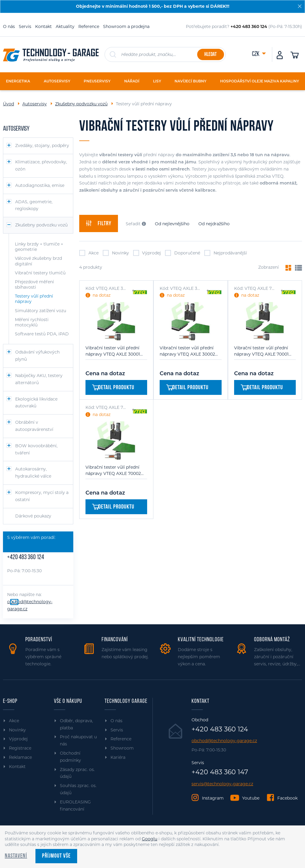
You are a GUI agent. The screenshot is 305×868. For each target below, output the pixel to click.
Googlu (150, 839)
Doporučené (183, 253)
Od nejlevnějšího (172, 224)
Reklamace (20, 757)
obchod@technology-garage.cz (224, 741)
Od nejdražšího (214, 224)
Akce (89, 253)
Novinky (116, 253)
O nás (9, 26)
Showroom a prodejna (126, 26)
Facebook (287, 798)
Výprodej (147, 253)
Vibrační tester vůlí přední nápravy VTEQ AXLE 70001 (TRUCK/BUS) (261, 351)
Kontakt (43, 26)
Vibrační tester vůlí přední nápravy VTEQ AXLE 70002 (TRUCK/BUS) (113, 471)
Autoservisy (35, 104)
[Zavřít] (300, 6)
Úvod (8, 104)
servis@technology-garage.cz (222, 784)
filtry (99, 223)
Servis (25, 26)
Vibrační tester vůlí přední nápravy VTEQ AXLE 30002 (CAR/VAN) (187, 351)
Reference (89, 26)
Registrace (20, 748)
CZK (256, 54)
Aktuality (65, 26)
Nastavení (16, 856)
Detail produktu (113, 388)
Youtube (251, 798)
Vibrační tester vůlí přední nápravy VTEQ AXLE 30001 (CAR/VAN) (113, 351)
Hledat (210, 55)
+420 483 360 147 (220, 772)
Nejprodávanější (226, 253)
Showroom (122, 748)
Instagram (213, 798)
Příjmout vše (56, 856)
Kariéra (118, 757)
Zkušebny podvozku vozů (81, 104)
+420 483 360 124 (26, 557)
